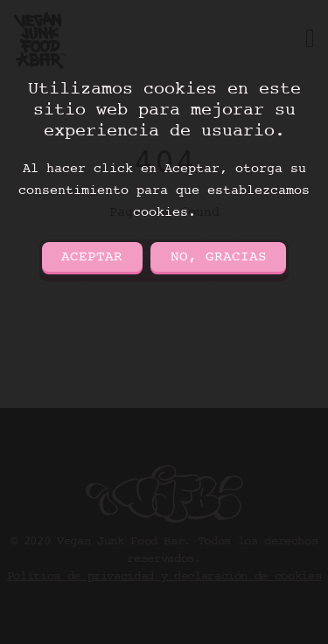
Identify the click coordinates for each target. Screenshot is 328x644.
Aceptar (92, 257)
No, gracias (219, 257)
